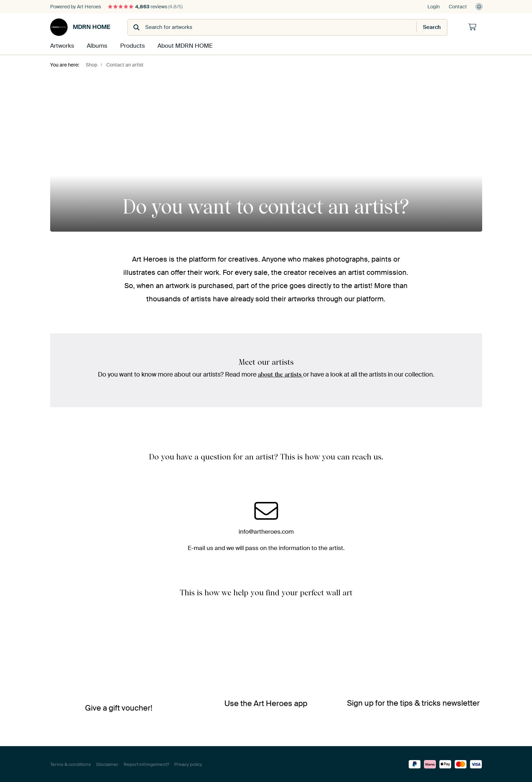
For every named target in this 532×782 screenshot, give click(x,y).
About (183, 46)
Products (132, 46)
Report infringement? (146, 764)
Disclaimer (107, 764)
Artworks (61, 46)
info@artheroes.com (266, 531)
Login (434, 7)
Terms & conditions (71, 764)
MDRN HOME (80, 27)
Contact (458, 7)
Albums (97, 46)
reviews (145, 7)
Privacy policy (188, 764)
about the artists (281, 374)
